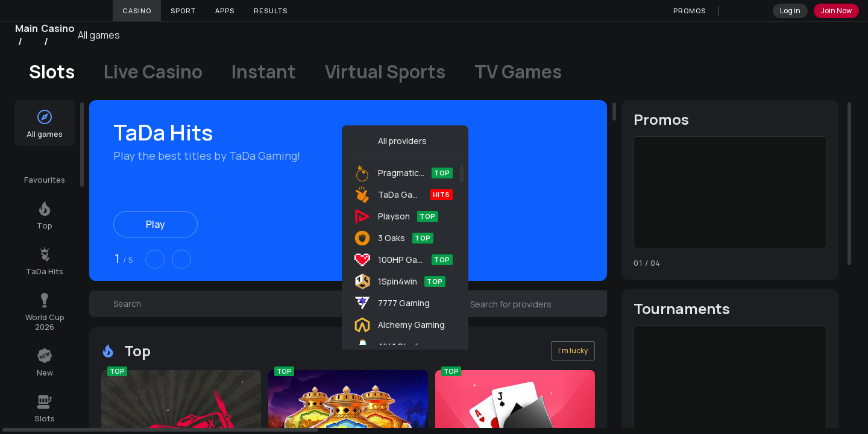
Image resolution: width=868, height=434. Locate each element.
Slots (52, 72)
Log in (790, 11)
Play (156, 224)
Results (271, 11)
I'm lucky (573, 351)
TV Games (518, 72)
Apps (225, 11)
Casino (137, 11)
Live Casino (153, 72)
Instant (264, 72)
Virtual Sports (385, 72)
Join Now (836, 11)
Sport (183, 11)
